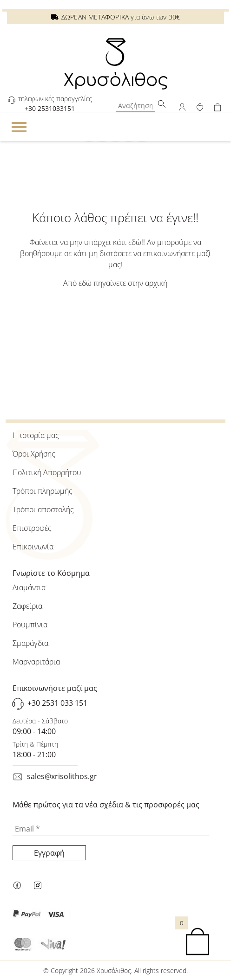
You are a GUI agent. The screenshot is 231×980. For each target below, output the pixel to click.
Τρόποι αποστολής (43, 509)
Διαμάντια (29, 587)
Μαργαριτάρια (36, 662)
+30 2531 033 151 (57, 703)
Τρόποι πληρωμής (43, 491)
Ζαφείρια (27, 606)
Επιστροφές (32, 528)
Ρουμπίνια (30, 625)
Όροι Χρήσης (34, 454)
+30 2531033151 (50, 108)
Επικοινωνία (33, 547)
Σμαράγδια (30, 643)
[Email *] (111, 829)
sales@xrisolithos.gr (62, 776)
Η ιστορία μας (36, 435)
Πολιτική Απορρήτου (47, 472)
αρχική (156, 283)
